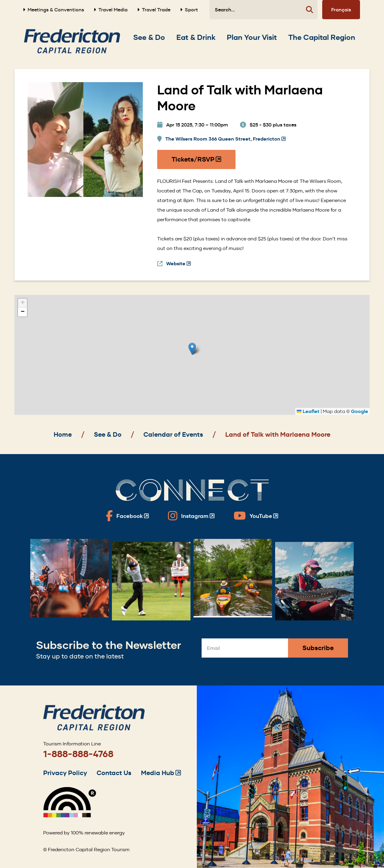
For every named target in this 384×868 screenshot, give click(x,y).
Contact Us (114, 773)
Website (178, 264)
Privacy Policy (65, 773)
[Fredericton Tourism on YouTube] (256, 516)
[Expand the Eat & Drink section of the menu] (196, 37)
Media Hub (161, 773)
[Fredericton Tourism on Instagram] (191, 516)
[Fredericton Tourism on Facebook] (127, 516)
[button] (192, 349)
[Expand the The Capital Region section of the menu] (322, 37)
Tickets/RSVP (197, 162)
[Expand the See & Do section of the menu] (149, 37)
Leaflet (308, 411)
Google (360, 411)
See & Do (108, 434)
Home (63, 434)
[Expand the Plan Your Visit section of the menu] (252, 37)
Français (341, 10)
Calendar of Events (173, 434)
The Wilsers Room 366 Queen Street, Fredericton (225, 139)
